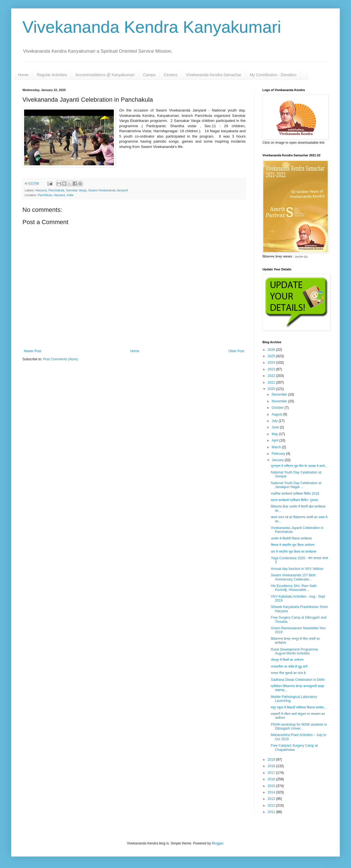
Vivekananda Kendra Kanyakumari (152, 27)
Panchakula (56, 190)
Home (23, 75)
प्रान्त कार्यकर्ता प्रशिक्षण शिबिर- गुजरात (294, 500)
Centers (171, 75)
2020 (272, 389)
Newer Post (33, 351)
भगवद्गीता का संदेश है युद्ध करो (289, 667)
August (277, 414)
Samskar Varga (76, 190)
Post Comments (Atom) (60, 359)
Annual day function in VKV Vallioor (297, 569)
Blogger (217, 843)
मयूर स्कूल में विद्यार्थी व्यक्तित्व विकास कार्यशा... (299, 707)
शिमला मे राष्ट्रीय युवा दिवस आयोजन (293, 545)
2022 (272, 376)
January (278, 460)
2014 (272, 792)
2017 (272, 773)
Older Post (236, 351)
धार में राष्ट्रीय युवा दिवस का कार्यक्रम (294, 552)
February (279, 454)
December (280, 394)
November (280, 401)
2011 (272, 812)
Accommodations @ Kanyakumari (105, 75)
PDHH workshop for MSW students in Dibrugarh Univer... (299, 727)
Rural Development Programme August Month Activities (295, 651)
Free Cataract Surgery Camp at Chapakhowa (294, 748)
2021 (272, 382)
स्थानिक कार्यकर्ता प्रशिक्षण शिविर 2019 (295, 494)
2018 (272, 766)
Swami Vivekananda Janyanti (108, 190)
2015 (272, 786)
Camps (149, 75)
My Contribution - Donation (273, 75)
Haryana (41, 190)
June (276, 427)
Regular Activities (52, 75)
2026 (272, 350)
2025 (272, 356)
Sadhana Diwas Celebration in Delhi (298, 680)
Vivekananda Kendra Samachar (213, 75)
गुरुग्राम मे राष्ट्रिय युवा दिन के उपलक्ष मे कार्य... (299, 466)
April (275, 440)
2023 (272, 369)
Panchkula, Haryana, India (56, 195)
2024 (272, 363)
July (275, 421)
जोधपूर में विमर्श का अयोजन (287, 660)
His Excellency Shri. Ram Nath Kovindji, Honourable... (294, 588)
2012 (272, 806)
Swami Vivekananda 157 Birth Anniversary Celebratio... (293, 577)
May (275, 434)
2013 (272, 799)
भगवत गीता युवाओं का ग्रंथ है (288, 673)
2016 (272, 779)
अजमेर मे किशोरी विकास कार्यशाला (291, 539)
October (278, 408)
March (277, 447)
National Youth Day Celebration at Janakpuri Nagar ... (296, 485)
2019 (272, 760)
